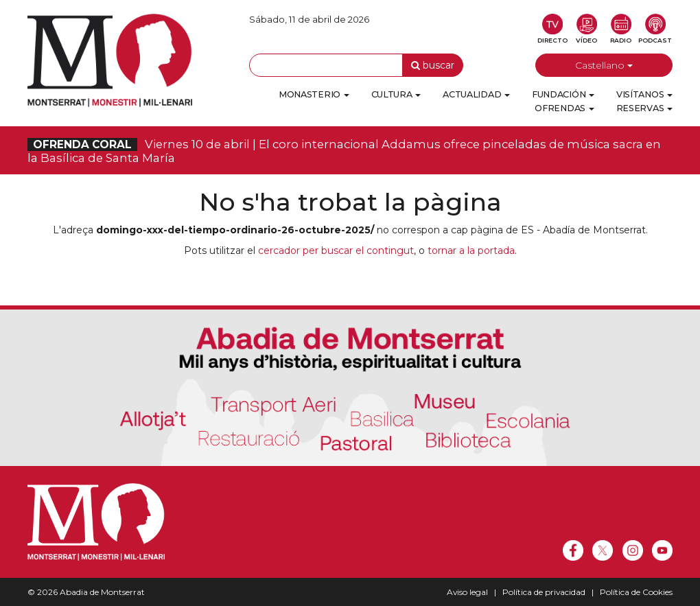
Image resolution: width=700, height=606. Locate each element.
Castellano (604, 65)
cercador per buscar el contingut (336, 250)
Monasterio (314, 94)
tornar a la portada (471, 250)
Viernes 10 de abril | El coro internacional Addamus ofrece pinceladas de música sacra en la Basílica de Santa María (344, 151)
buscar (433, 65)
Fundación (563, 94)
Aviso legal (467, 592)
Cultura (396, 94)
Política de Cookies (636, 592)
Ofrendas (564, 108)
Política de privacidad (544, 592)
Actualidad (476, 94)
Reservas (644, 108)
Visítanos (644, 94)
